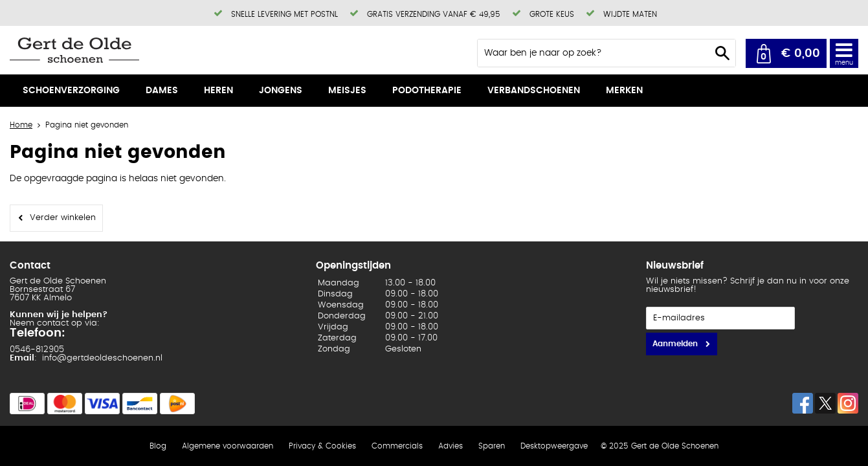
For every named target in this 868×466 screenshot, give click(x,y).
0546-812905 (37, 350)
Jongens (281, 91)
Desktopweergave (554, 446)
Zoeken (722, 53)
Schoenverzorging (71, 91)
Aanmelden (675, 344)
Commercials (397, 446)
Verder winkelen (63, 218)
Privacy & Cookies (322, 446)
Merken (624, 91)
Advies (451, 446)
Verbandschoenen (534, 91)
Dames (162, 91)
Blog (158, 446)
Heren (218, 91)
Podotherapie (427, 91)
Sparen (492, 446)
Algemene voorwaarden (228, 446)
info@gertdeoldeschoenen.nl (102, 358)
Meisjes (347, 91)
